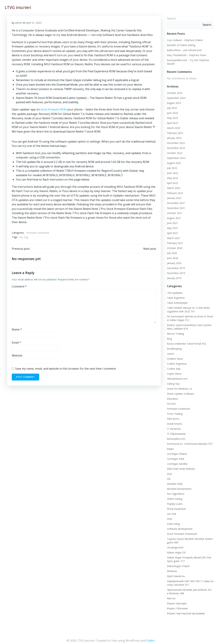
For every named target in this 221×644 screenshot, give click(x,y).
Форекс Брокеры (176, 602)
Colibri (150, 639)
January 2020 (174, 262)
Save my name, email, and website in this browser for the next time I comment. (66, 370)
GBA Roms (172, 418)
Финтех (171, 597)
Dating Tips (173, 383)
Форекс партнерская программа (185, 613)
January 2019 (174, 277)
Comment (19, 288)
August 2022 (173, 162)
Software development (179, 528)
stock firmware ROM (54, 110)
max (169, 473)
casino (170, 353)
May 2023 (172, 117)
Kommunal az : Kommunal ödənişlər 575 (189, 443)
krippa (170, 448)
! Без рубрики (174, 292)
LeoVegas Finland (176, 453)
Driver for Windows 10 (179, 388)
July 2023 (171, 107)
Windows (171, 570)
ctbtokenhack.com (177, 378)
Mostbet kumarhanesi (179, 488)
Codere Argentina (176, 363)
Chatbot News (174, 358)
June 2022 (172, 172)
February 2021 (174, 242)
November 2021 (175, 207)
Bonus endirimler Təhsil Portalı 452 (186, 343)
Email (16, 344)
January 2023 (174, 137)
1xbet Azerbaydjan (177, 302)
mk (168, 478)
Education (172, 398)
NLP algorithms (175, 493)
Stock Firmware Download (181, 533)
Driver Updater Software (180, 393)
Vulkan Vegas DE (176, 552)
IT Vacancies (173, 428)
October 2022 (174, 152)
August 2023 (173, 102)
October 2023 (174, 92)
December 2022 (175, 142)
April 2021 (172, 232)
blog (169, 338)
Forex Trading (174, 413)
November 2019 (175, 272)
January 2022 (174, 197)
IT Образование (176, 433)
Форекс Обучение (177, 608)
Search (171, 18)
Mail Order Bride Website (180, 468)
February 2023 (174, 132)
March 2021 (173, 237)
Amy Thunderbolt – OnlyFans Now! (186, 54)
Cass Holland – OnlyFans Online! (184, 39)
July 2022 (171, 167)
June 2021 (172, 222)
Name (17, 331)
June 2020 (172, 257)
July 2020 (171, 252)
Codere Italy (173, 368)
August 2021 (173, 217)
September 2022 (176, 157)
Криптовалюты (175, 575)
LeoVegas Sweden (177, 463)
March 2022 (173, 187)
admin (19, 23)
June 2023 (172, 112)
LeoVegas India (175, 458)
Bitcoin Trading (175, 333)
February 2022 (174, 192)
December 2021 (175, 202)
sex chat (171, 513)
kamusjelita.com (175, 438)
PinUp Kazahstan (176, 508)
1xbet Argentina (175, 297)
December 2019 (175, 267)
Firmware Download (38, 233)
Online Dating (174, 498)
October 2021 (174, 212)
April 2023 (172, 122)
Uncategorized (174, 547)
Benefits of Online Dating (180, 44)
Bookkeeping (174, 348)
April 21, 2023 (34, 23)
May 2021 (172, 227)
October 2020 (174, 247)
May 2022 (172, 177)
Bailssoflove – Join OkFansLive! (184, 49)
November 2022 (175, 147)
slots (169, 518)
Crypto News (174, 373)
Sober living (173, 523)
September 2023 (176, 97)
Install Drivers (174, 423)
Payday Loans (174, 503)
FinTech (171, 403)
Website (17, 357)
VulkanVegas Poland (177, 565)
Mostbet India (174, 483)
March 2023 (173, 127)
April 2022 (172, 182)
